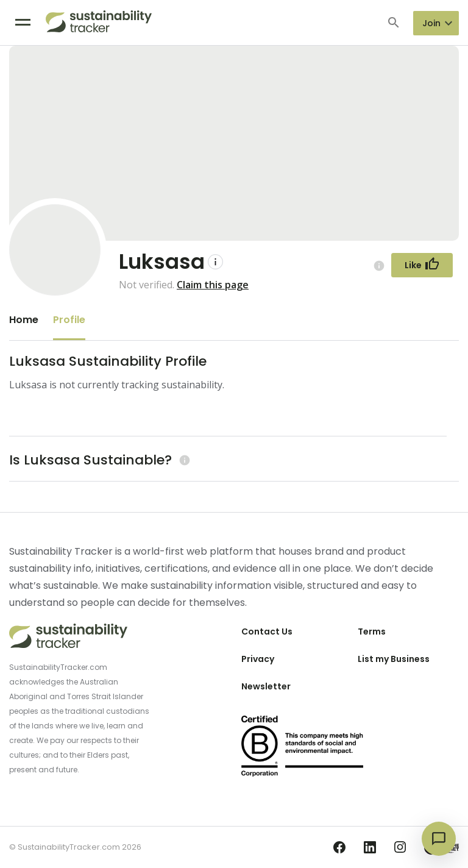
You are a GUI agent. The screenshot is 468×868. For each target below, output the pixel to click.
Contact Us (267, 631)
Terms (372, 631)
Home (24, 320)
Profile (69, 320)
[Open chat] (439, 839)
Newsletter (266, 686)
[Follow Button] (422, 265)
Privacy (258, 659)
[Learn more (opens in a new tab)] (183, 460)
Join (431, 23)
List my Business (394, 659)
